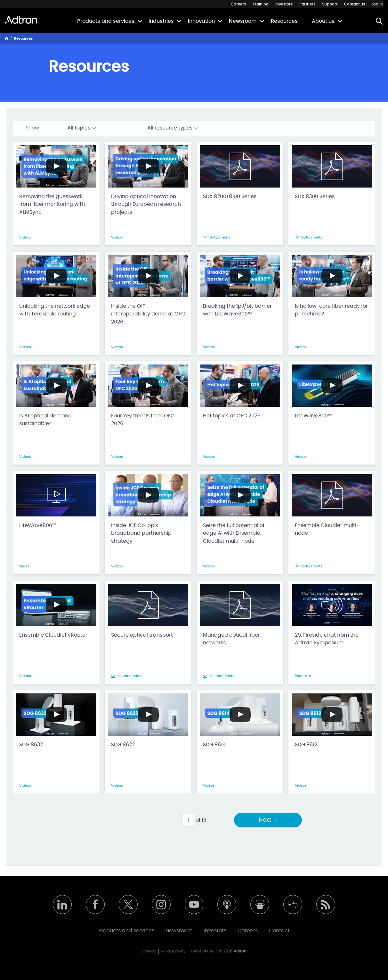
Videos (25, 237)
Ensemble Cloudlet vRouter (53, 635)
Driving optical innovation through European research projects (146, 205)
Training (261, 4)
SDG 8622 (123, 745)
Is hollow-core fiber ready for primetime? (331, 310)
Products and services (106, 21)
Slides (24, 566)
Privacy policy (173, 951)
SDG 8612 (306, 745)
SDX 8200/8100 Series (230, 197)
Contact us (355, 4)
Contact (279, 931)
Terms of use (202, 951)
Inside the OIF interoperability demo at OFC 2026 (148, 314)
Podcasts (303, 676)
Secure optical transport (142, 635)
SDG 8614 (214, 745)
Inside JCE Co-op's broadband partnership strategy (141, 533)
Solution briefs (127, 676)
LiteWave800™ (313, 416)
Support (330, 4)
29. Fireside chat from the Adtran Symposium (327, 639)
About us (323, 21)
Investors (284, 4)
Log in (377, 4)
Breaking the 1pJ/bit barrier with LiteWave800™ (237, 310)
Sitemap (149, 951)
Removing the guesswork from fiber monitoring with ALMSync (52, 205)
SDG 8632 (31, 745)
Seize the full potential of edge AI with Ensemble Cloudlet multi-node (234, 533)
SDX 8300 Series (315, 197)
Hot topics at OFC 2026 (232, 416)
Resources (284, 21)
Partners (307, 4)
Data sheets (217, 237)
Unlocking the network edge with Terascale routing (55, 310)
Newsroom (243, 21)
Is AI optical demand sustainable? (45, 420)
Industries (161, 21)
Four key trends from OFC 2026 (143, 420)
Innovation (201, 21)
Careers (238, 4)
